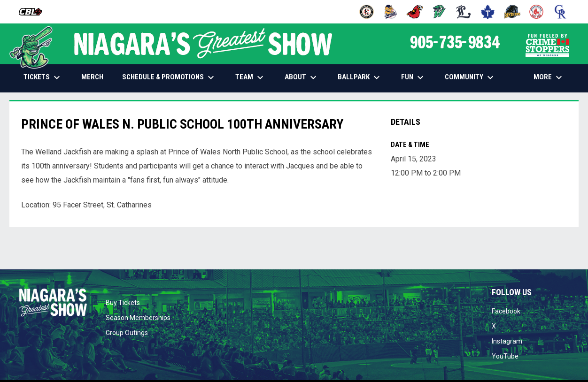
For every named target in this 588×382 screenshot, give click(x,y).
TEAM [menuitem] (251, 77)
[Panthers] (512, 12)
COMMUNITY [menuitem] (470, 77)
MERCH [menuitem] (96, 77)
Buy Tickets (123, 303)
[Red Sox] (537, 12)
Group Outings (127, 333)
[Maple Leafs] (488, 12)
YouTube (505, 356)
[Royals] (561, 12)
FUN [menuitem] (414, 77)
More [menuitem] (549, 77)
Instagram (507, 341)
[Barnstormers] (367, 12)
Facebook (506, 311)
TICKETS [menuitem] (43, 77)
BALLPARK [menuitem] (360, 77)
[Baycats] (391, 12)
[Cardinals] (415, 12)
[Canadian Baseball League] (34, 12)
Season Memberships (138, 318)
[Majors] (464, 12)
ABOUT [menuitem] (302, 77)
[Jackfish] (439, 12)
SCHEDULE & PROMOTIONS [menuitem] (169, 77)
